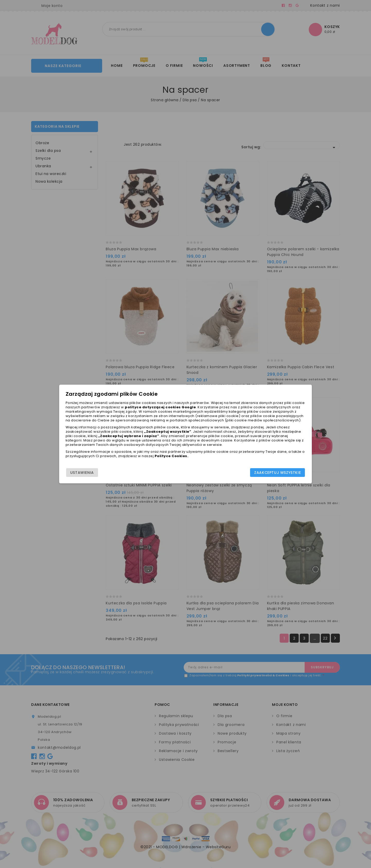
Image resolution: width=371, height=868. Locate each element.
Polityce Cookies (175, 460)
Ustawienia (83, 473)
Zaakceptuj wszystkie (277, 473)
